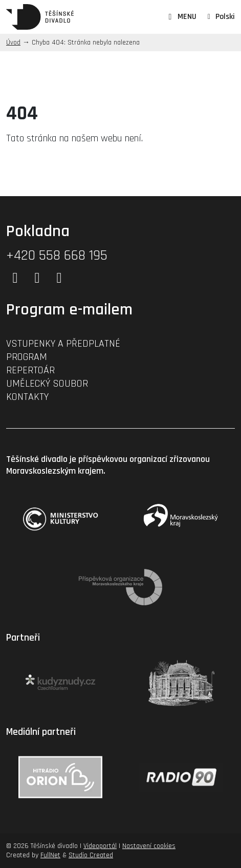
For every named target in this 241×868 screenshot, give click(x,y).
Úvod (13, 43)
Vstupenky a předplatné (63, 344)
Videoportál (100, 846)
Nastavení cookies (149, 846)
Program (27, 357)
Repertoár (30, 370)
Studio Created (91, 855)
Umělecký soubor (47, 384)
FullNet (50, 855)
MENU (181, 17)
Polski (225, 17)
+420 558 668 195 (57, 256)
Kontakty (27, 397)
